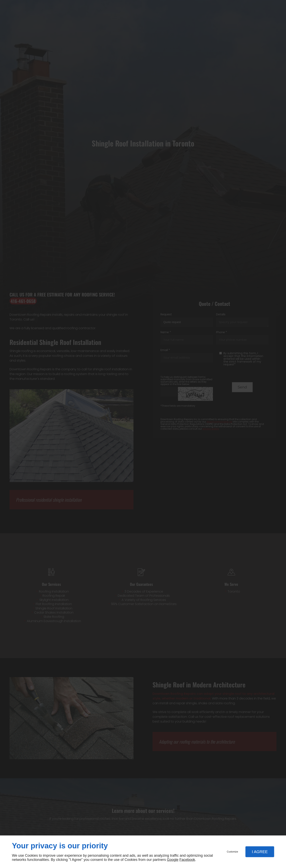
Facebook (187, 860)
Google (173, 860)
